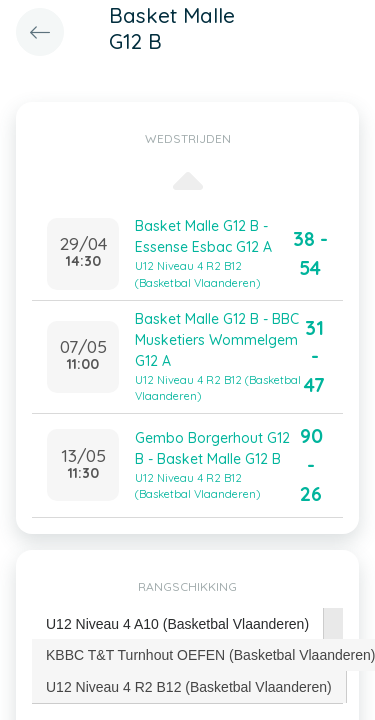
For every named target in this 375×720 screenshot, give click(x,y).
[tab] (178, 624)
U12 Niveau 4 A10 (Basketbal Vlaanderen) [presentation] (177, 624)
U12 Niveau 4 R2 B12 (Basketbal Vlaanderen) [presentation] (189, 687)
